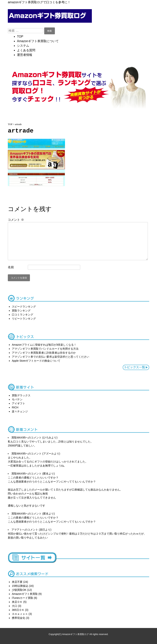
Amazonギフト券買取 (25, 594)
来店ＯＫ (17, 602)
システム (23, 46)
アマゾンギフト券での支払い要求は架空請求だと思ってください (50, 357)
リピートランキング (24, 319)
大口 (14, 606)
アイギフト (18, 403)
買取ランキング (21, 311)
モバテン (17, 399)
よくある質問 (26, 50)
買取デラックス (21, 395)
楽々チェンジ (20, 411)
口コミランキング (22, 315)
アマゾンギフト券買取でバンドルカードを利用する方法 (45, 349)
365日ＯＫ (18, 610)
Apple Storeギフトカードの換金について (36, 361)
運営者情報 (25, 55)
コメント (16, 220)
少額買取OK (19, 590)
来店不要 (17, 582)
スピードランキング (24, 307)
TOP (20, 37)
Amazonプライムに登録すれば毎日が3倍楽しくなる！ (44, 345)
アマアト (17, 530)
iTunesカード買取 (22, 598)
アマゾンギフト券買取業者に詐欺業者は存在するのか (44, 353)
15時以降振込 (20, 586)
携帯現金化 (18, 618)
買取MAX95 (18, 438)
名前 (11, 267)
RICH (15, 407)
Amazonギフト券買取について (38, 41)
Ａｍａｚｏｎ (20, 614)
